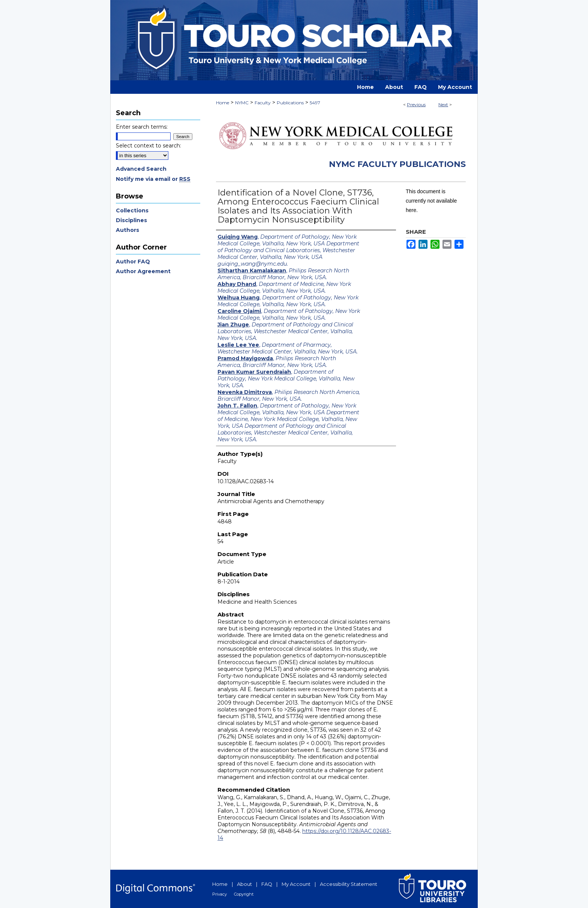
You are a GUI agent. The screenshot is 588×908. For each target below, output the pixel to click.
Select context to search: (148, 146)
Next (443, 104)
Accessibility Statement (349, 884)
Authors (127, 230)
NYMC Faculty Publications (397, 164)
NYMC (242, 103)
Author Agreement (143, 271)
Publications (290, 103)
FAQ (267, 884)
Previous (416, 104)
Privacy (220, 894)
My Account (296, 884)
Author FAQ (133, 262)
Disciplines (131, 220)
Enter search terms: (142, 127)
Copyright (244, 894)
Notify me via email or (153, 179)
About (244, 884)
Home (223, 103)
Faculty (263, 103)
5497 (315, 103)
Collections (132, 210)
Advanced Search (141, 169)
